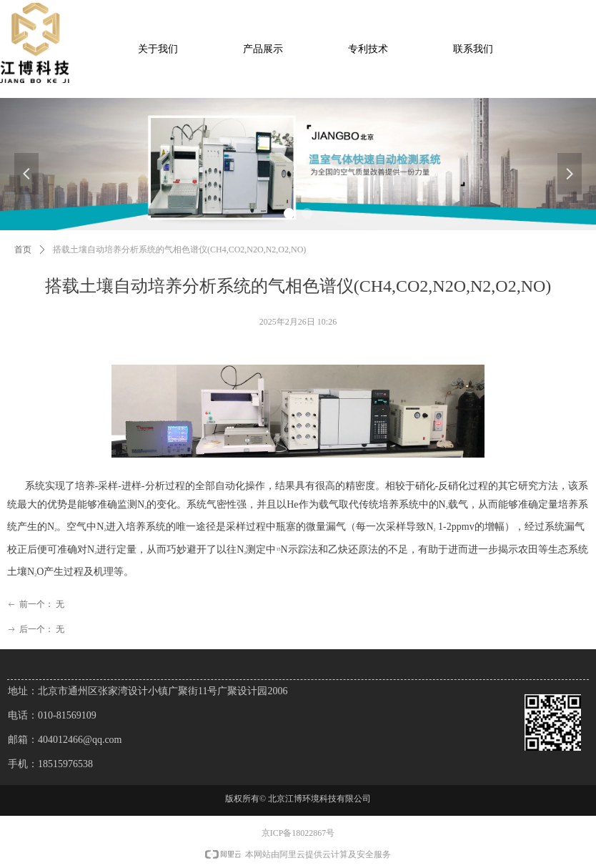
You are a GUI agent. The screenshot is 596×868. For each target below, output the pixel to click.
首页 (23, 250)
